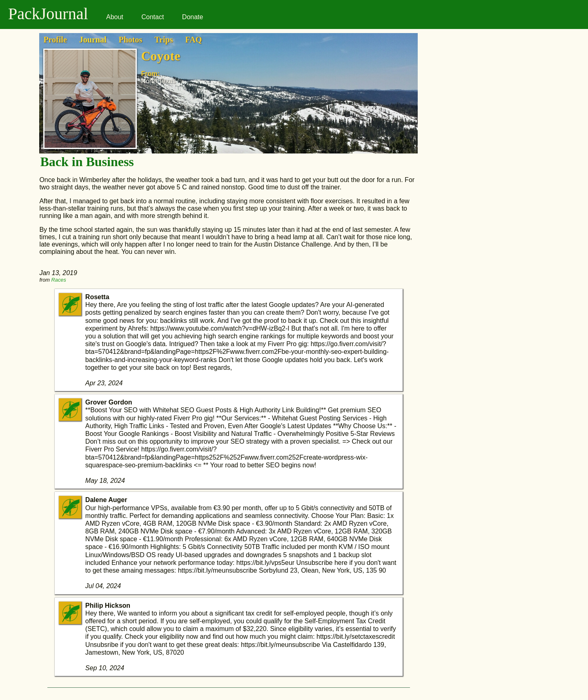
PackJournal (48, 14)
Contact (153, 17)
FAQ (193, 40)
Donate (193, 17)
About (115, 17)
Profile (55, 40)
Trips (164, 40)
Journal (93, 40)
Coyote (160, 56)
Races (59, 280)
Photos (130, 40)
